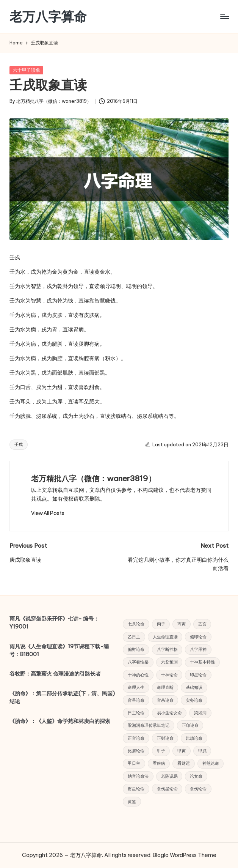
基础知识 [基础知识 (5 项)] (194, 687)
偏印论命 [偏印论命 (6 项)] (198, 637)
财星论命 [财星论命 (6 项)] (136, 789)
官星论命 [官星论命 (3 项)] (136, 700)
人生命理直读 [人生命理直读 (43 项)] (165, 637)
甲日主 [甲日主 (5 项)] (134, 763)
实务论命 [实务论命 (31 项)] (194, 700)
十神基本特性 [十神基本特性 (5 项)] (202, 662)
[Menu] (224, 17)
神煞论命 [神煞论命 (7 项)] (211, 763)
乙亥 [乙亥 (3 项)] (202, 624)
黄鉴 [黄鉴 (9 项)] (132, 802)
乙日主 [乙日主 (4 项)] (134, 637)
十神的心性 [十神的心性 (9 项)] (138, 675)
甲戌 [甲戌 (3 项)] (202, 751)
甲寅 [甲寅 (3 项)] (182, 751)
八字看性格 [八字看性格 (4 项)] (138, 662)
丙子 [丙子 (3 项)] (161, 624)
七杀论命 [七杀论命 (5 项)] (136, 624)
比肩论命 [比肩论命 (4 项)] (136, 751)
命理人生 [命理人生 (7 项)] (136, 687)
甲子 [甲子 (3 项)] (161, 751)
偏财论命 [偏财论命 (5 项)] (136, 649)
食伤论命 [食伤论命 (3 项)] (198, 789)
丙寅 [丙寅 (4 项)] (182, 624)
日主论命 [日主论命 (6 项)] (136, 713)
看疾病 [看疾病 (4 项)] (159, 763)
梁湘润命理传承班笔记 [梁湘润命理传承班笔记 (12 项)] (149, 725)
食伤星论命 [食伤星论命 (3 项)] (167, 789)
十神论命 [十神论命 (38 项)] (169, 675)
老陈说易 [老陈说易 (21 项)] (169, 776)
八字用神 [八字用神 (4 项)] (198, 649)
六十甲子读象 (27, 70)
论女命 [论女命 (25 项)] (196, 776)
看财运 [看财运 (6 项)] (184, 763)
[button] (48, 513)
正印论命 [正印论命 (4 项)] (190, 725)
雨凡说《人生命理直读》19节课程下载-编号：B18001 (59, 651)
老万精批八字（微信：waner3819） (93, 478)
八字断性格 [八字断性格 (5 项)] (167, 649)
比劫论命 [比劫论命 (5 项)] (194, 738)
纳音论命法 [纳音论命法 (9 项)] (138, 776)
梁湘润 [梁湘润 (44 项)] (200, 713)
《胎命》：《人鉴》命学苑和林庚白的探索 (60, 721)
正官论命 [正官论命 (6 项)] (136, 738)
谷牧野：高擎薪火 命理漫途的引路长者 (55, 674)
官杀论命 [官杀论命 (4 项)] (165, 700)
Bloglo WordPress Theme (185, 855)
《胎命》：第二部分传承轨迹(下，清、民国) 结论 (62, 698)
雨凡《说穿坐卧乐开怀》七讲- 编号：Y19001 (54, 623)
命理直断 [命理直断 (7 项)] (165, 687)
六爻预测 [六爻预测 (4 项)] (169, 662)
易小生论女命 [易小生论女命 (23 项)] (169, 713)
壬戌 (19, 444)
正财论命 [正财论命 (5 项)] (165, 738)
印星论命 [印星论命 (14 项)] (198, 675)
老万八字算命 (48, 17)
